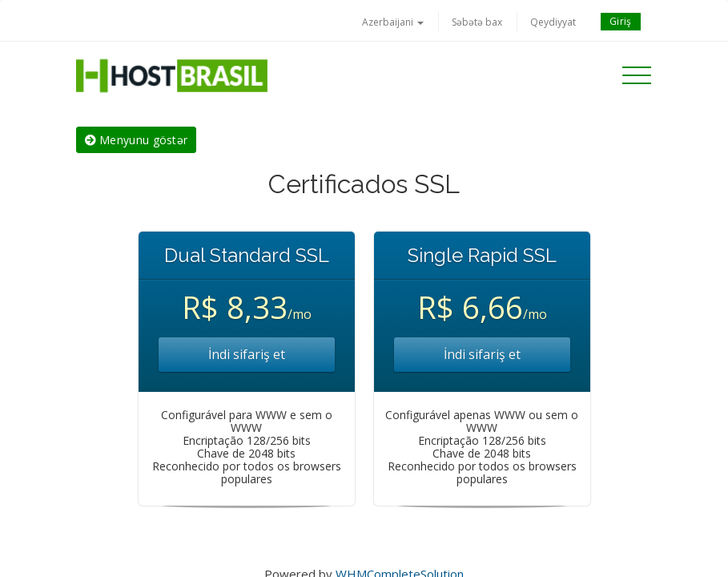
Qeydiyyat (553, 22)
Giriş (621, 21)
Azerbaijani (393, 22)
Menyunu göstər (137, 140)
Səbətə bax (477, 22)
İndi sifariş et (247, 354)
